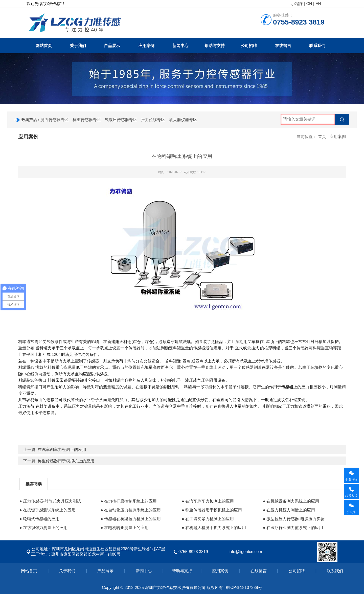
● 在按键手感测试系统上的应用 (48, 510)
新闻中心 (180, 46)
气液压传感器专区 (121, 120)
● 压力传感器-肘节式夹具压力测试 (50, 501)
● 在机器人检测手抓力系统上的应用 (214, 528)
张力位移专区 (153, 120)
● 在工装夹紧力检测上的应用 (208, 519)
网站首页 (44, 46)
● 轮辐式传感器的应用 (39, 519)
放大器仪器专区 (183, 120)
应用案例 (146, 46)
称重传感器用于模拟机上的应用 (66, 461)
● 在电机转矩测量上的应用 (125, 528)
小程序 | (298, 4)
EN (318, 4)
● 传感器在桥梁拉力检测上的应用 (131, 519)
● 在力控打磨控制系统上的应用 (129, 501)
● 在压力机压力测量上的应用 (289, 510)
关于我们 (78, 46)
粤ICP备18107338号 (244, 588)
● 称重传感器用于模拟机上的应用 (212, 510)
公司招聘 (249, 46)
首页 (322, 137)
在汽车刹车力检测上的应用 (62, 450)
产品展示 (112, 46)
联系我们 (317, 46)
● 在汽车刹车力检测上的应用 (208, 501)
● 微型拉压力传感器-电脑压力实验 (294, 519)
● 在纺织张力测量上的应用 (43, 528)
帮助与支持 (215, 46)
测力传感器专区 (55, 120)
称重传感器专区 (87, 120)
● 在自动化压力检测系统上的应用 (131, 510)
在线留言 (283, 46)
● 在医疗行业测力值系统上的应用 (293, 528)
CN (309, 4)
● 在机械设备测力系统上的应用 (291, 501)
